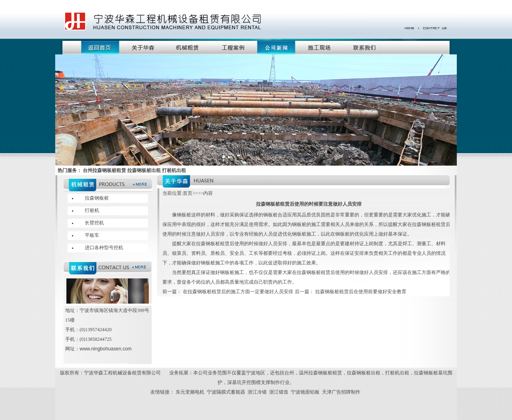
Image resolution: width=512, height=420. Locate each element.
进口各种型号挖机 (104, 248)
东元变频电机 (190, 392)
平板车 (92, 235)
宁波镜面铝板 (305, 392)
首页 (188, 193)
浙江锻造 (279, 392)
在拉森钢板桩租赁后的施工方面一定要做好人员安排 (238, 292)
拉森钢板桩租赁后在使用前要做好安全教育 (360, 292)
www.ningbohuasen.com (106, 349)
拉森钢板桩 (97, 198)
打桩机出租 (397, 373)
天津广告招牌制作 (341, 392)
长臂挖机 (94, 223)
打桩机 (92, 210)
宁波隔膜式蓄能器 (226, 392)
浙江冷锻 (257, 392)
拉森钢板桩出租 (364, 373)
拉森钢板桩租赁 (325, 373)
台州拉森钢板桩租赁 (104, 170)
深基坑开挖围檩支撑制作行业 (258, 382)
